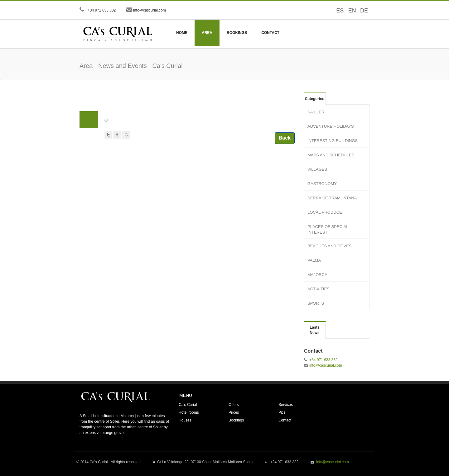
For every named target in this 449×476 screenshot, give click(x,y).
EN (350, 11)
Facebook (117, 135)
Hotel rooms (189, 412)
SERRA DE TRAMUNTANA (332, 198)
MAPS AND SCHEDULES (331, 155)
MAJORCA (317, 275)
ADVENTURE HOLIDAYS (331, 126)
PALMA (314, 260)
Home (182, 33)
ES (338, 11)
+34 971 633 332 (101, 10)
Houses (185, 420)
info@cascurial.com (150, 10)
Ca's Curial (188, 405)
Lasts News (314, 330)
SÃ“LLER (316, 112)
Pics (282, 412)
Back (285, 138)
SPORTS (316, 303)
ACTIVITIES (319, 289)
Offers (234, 405)
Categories (315, 99)
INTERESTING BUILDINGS (333, 141)
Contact (270, 33)
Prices (234, 412)
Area (207, 33)
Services (286, 405)
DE (362, 11)
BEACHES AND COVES (330, 246)
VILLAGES (317, 169)
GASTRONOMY (322, 184)
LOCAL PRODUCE (325, 212)
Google (126, 135)
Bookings (237, 33)
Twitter (108, 135)
